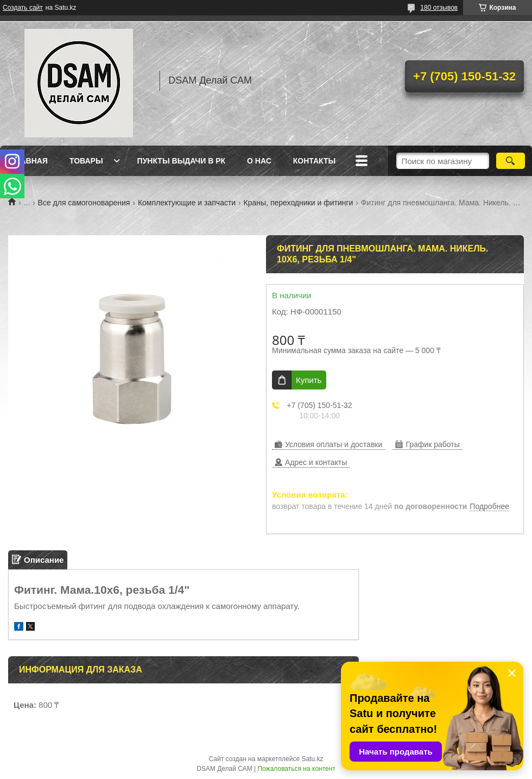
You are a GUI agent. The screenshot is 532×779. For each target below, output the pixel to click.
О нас (259, 161)
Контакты (314, 161)
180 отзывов (439, 8)
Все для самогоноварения (84, 203)
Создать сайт (23, 8)
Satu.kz (312, 759)
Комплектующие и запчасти (187, 203)
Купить (309, 380)
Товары (86, 161)
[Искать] (511, 161)
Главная (29, 161)
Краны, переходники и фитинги (299, 203)
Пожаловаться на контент (296, 769)
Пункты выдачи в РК (181, 161)
